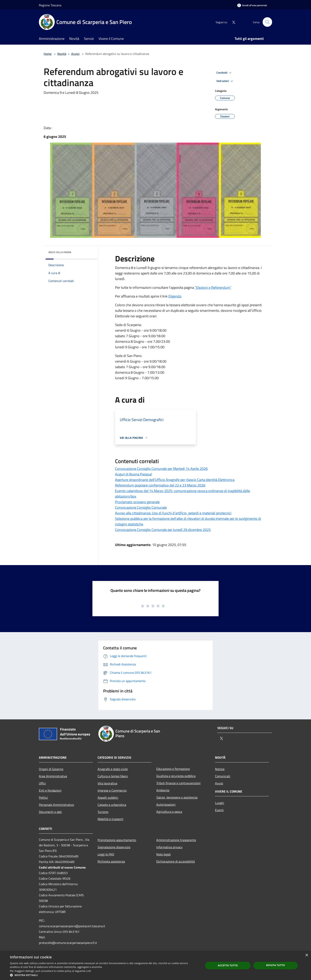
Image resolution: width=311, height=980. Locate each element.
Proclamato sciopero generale (137, 502)
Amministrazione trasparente (176, 840)
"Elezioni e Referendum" (213, 287)
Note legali (164, 854)
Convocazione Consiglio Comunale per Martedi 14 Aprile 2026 (161, 469)
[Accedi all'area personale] (252, 5)
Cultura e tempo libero (113, 776)
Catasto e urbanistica (112, 805)
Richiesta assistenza (111, 861)
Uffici (42, 783)
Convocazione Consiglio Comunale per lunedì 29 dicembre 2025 (163, 530)
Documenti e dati (50, 812)
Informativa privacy (169, 847)
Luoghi (220, 803)
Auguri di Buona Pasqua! (133, 474)
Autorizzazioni (166, 804)
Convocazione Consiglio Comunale (141, 507)
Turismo (103, 812)
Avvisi (75, 54)
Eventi (219, 810)
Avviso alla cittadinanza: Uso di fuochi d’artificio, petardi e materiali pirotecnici (173, 513)
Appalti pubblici (108, 798)
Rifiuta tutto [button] (276, 965)
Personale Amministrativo (56, 805)
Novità (62, 54)
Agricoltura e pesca (169, 812)
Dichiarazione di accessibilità (176, 861)
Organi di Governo (51, 769)
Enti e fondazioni (50, 790)
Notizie (220, 769)
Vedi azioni (225, 81)
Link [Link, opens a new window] (89, 971)
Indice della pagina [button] (60, 252)
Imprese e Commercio (112, 790)
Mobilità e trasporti (110, 819)
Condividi (225, 73)
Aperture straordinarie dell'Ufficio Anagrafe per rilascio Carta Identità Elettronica (175, 480)
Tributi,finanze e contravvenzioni (178, 783)
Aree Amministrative (53, 776)
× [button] (307, 955)
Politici (43, 798)
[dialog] (155, 966)
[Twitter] (232, 22)
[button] (104, 975)
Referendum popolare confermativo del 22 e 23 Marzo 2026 (160, 485)
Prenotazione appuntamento (117, 840)
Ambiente (163, 790)
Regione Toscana (50, 5)
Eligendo (175, 296)
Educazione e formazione (173, 769)
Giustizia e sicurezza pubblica (176, 776)
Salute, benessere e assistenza (177, 797)
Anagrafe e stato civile (113, 769)
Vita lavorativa (107, 783)
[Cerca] (267, 22)
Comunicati (223, 776)
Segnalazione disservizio (114, 847)
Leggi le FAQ (106, 854)
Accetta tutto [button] (228, 965)
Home (48, 54)
